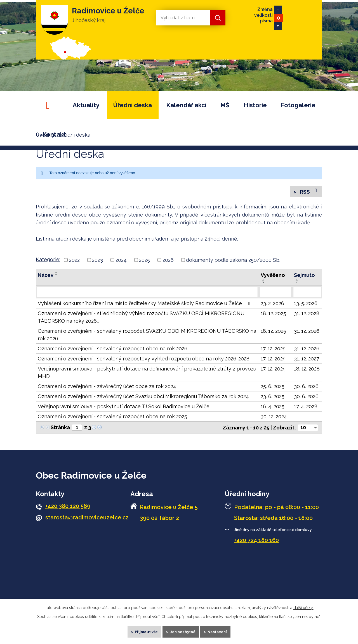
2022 (74, 261)
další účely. (303, 604)
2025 (144, 261)
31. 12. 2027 (307, 360)
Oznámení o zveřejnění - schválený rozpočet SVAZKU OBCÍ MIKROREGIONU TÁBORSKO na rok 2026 (147, 336)
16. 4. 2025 (273, 408)
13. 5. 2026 (306, 305)
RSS (308, 192)
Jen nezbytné (184, 630)
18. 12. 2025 (273, 315)
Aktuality (86, 105)
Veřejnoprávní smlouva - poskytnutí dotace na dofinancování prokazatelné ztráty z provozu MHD (147, 374)
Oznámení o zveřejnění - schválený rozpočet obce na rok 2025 (112, 418)
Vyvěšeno (273, 276)
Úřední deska (133, 105)
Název (46, 276)
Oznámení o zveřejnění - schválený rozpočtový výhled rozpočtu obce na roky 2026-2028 (144, 360)
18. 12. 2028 (307, 370)
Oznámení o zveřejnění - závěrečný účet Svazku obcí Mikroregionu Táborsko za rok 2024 (143, 398)
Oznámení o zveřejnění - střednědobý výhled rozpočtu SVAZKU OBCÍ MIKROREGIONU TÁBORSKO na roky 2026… (141, 319)
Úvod (50, 105)
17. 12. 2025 (273, 350)
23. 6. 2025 (273, 398)
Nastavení (223, 630)
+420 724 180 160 (256, 542)
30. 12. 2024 (274, 418)
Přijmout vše (142, 630)
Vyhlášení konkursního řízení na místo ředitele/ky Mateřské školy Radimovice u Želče (145, 305)
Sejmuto (304, 276)
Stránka (60, 429)
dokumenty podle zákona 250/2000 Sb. (233, 261)
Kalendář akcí (186, 105)
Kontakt (54, 135)
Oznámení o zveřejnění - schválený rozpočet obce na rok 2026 (113, 350)
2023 (97, 261)
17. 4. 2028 (306, 408)
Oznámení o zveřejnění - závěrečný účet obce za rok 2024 (107, 388)
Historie (255, 105)
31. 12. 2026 (307, 332)
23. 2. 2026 (272, 305)
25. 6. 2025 (273, 388)
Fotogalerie (298, 105)
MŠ (225, 105)
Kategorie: (48, 261)
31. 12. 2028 (307, 315)
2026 (168, 261)
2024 (121, 261)
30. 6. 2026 (306, 388)
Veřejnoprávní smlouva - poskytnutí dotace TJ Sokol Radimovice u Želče (129, 408)
